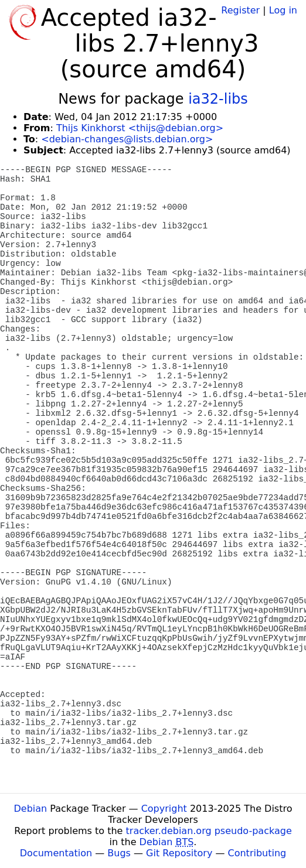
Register (240, 10)
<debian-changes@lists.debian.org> (127, 139)
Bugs (119, 853)
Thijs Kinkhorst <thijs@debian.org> (140, 128)
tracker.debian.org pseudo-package (209, 831)
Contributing (257, 853)
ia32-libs (218, 99)
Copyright (164, 809)
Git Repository (179, 853)
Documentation (56, 853)
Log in (283, 10)
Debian (31, 809)
